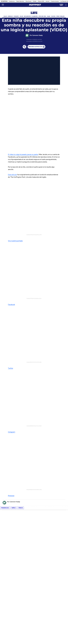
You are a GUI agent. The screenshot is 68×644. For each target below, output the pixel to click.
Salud (5, 16)
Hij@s (48, 16)
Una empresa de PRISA (34, 635)
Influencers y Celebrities (31, 16)
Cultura (53, 16)
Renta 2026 (41, 1)
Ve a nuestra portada (15, 189)
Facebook (11, 202)
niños (14, 251)
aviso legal (37, 600)
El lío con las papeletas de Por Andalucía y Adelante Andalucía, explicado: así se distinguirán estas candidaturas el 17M (38, 435)
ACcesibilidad (38, 606)
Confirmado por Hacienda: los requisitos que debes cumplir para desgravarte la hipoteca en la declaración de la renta (38, 460)
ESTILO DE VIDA (42, 16)
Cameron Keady (37, 35)
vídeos (21, 251)
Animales (10, 16)
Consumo (16, 16)
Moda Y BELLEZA (60, 16)
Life (34, 13)
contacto (5, 600)
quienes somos (6, 598)
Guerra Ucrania (55, 1)
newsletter (6, 603)
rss (3, 606)
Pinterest (11, 239)
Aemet (48, 1)
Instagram (12, 227)
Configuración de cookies (42, 595)
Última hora (61, 5)
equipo (4, 595)
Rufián (35, 1)
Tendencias (5, 251)
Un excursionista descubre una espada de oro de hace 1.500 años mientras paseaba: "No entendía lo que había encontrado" (38, 472)
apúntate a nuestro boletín (34, 416)
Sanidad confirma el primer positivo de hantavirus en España (33, 522)
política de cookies (39, 598)
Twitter (11, 214)
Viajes (21, 16)
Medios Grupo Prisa (34, 639)
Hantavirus (12, 1)
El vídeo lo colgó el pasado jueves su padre (23, 154)
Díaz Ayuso (29, 1)
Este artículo (12, 175)
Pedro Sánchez (20, 1)
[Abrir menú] (3, 5)
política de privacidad (40, 603)
